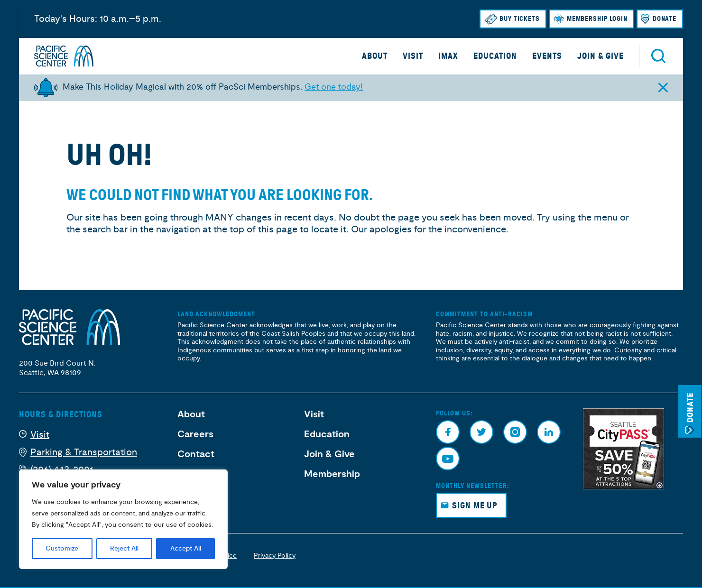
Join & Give (600, 56)
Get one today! (334, 87)
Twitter (481, 432)
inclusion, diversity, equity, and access (493, 350)
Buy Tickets (520, 19)
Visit (413, 56)
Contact (196, 454)
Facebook (448, 432)
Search (658, 56)
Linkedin (549, 432)
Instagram (515, 432)
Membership (332, 474)
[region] (123, 519)
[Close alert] (663, 87)
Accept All (186, 549)
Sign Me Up (475, 505)
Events (547, 56)
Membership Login (597, 19)
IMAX (448, 56)
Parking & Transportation (84, 452)
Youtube (448, 459)
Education (495, 56)
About (375, 56)
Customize (62, 549)
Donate (665, 19)
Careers (195, 434)
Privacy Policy (275, 556)
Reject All (124, 549)
